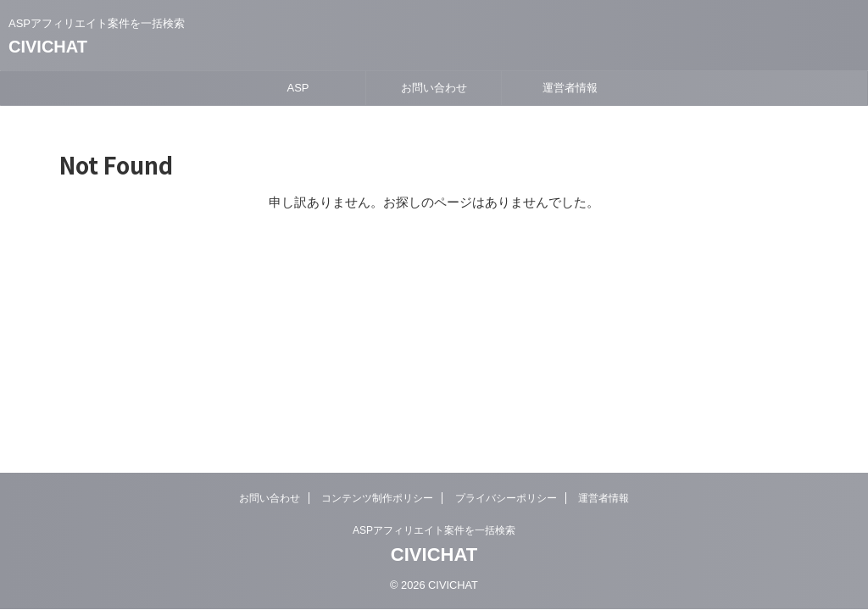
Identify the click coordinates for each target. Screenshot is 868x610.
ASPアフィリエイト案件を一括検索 (434, 530)
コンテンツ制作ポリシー (377, 498)
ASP (298, 88)
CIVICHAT (48, 47)
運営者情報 (570, 88)
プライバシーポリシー (506, 498)
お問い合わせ (434, 88)
